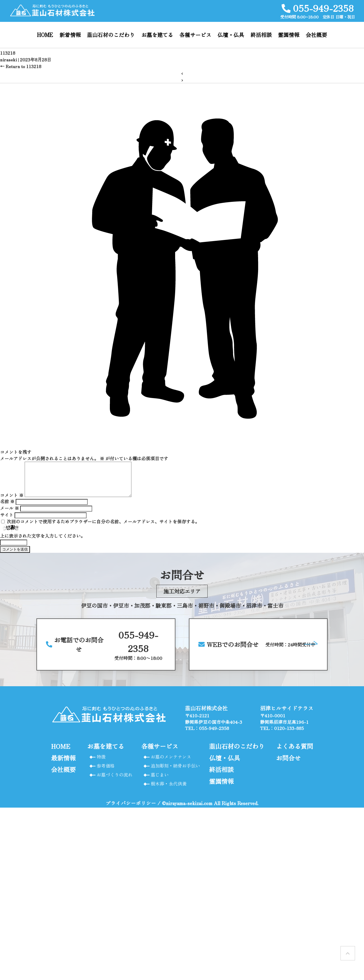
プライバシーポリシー (131, 809)
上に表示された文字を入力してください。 (43, 542)
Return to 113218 (21, 66)
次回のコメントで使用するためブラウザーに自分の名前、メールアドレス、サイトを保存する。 (103, 528)
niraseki (8, 59)
